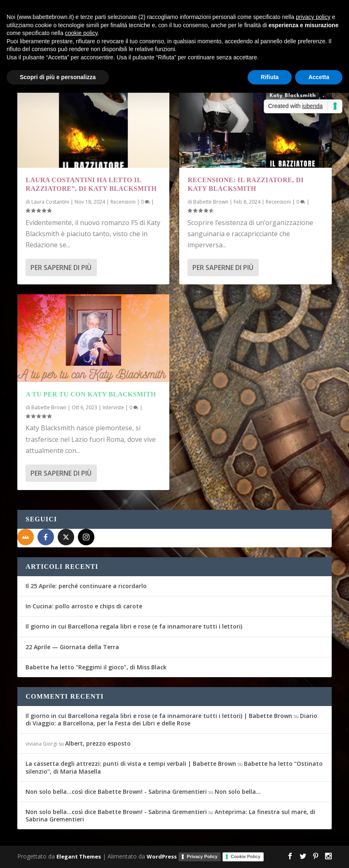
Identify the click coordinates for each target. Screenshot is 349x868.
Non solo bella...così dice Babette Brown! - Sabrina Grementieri (116, 792)
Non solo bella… (238, 792)
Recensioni (123, 202)
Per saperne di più (61, 267)
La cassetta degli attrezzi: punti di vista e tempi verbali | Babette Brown (131, 764)
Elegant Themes (79, 856)
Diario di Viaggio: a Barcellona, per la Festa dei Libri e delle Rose (171, 719)
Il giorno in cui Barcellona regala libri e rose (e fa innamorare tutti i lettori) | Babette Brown (159, 716)
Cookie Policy (246, 856)
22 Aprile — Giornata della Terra (72, 647)
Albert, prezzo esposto (98, 743)
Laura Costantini (50, 202)
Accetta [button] (319, 77)
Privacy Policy (202, 856)
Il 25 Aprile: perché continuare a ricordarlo (86, 586)
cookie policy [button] (81, 33)
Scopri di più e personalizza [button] (58, 77)
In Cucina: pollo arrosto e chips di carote (84, 606)
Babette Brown (49, 407)
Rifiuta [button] (270, 77)
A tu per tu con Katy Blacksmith (91, 394)
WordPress (162, 856)
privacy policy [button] (313, 17)
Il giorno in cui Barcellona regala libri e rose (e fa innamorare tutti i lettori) (134, 626)
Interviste (113, 407)
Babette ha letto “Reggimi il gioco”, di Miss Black (96, 667)
